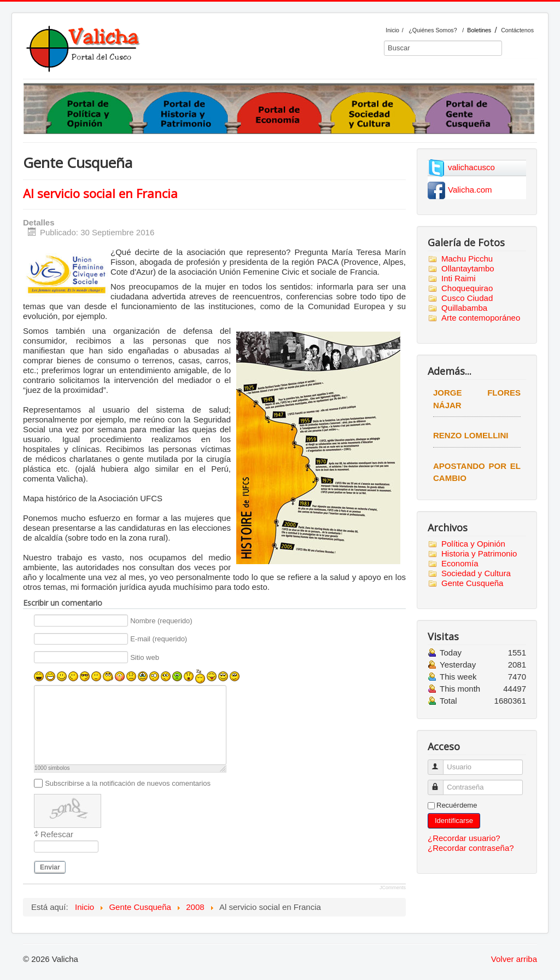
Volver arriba (514, 959)
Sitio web (145, 657)
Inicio (392, 30)
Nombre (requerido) (161, 621)
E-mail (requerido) (159, 639)
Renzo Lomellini (471, 435)
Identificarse (454, 820)
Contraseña (441, 783)
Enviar (50, 867)
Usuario (441, 762)
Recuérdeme (457, 805)
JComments (393, 888)
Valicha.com (470, 190)
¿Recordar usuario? (464, 838)
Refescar (57, 834)
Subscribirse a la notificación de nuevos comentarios (128, 783)
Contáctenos (517, 30)
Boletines (479, 30)
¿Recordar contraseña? (471, 848)
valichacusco (471, 167)
